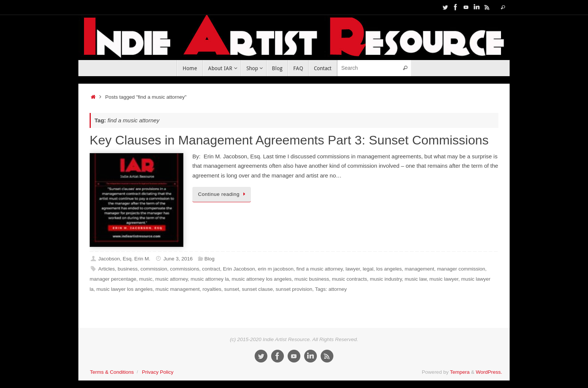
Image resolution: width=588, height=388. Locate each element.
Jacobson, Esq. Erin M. (124, 259)
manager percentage (113, 279)
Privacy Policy (157, 372)
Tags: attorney (331, 289)
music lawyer (444, 279)
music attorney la (210, 279)
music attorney (172, 279)
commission (154, 269)
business (128, 269)
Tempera (460, 372)
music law (416, 279)
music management (178, 289)
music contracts (349, 279)
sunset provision (294, 289)
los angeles (389, 269)
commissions (184, 269)
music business (312, 279)
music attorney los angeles (262, 279)
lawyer (352, 269)
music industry (386, 279)
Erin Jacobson (239, 269)
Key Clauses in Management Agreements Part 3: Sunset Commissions (289, 140)
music (146, 279)
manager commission (461, 269)
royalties (212, 289)
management (419, 269)
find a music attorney (319, 269)
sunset (232, 289)
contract (211, 269)
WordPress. (489, 372)
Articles (106, 269)
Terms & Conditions (112, 372)
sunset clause (257, 289)
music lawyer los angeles (124, 289)
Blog (209, 259)
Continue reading (223, 194)
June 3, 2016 (178, 259)
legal (368, 269)
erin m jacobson (275, 269)
